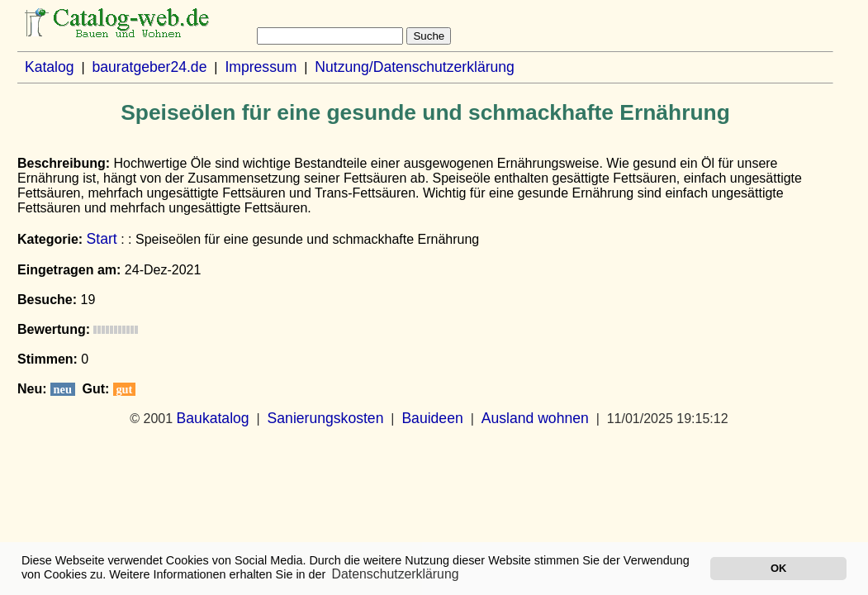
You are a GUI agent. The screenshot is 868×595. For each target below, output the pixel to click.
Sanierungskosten (326, 418)
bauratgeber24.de (150, 67)
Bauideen (432, 418)
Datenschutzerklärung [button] (396, 574)
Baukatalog (213, 418)
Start (102, 239)
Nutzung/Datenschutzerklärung (415, 67)
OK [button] (778, 568)
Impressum (261, 67)
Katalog (50, 67)
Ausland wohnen (535, 418)
